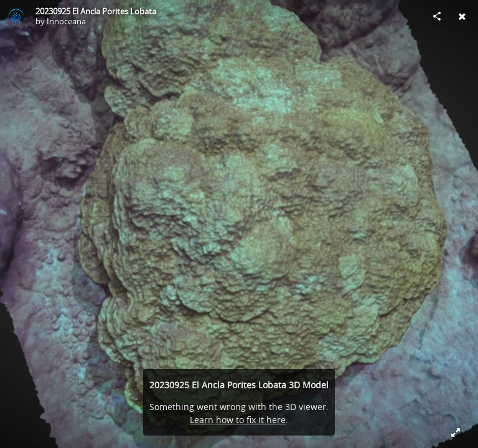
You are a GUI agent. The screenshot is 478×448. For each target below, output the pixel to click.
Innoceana (66, 21)
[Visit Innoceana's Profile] (16, 16)
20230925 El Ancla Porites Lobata (96, 11)
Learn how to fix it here (238, 420)
